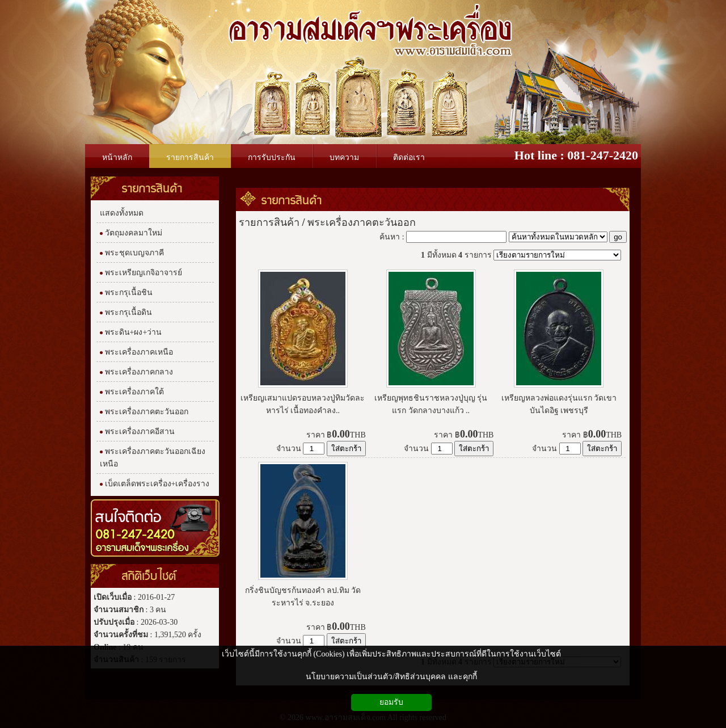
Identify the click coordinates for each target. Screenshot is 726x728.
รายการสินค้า (292, 200)
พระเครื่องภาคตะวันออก (362, 222)
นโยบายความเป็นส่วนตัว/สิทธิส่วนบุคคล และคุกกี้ (391, 677)
